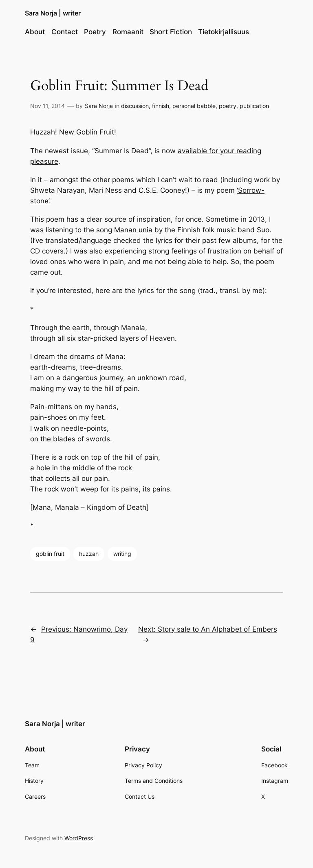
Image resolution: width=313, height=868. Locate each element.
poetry (228, 106)
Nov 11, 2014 (47, 106)
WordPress (79, 838)
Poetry (95, 32)
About (35, 32)
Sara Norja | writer (53, 13)
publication (254, 106)
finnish (161, 106)
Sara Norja (99, 106)
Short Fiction (171, 32)
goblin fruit (50, 554)
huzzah (89, 554)
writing (122, 554)
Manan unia (133, 230)
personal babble (194, 106)
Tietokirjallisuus (224, 32)
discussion (135, 106)
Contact (65, 32)
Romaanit (128, 32)
